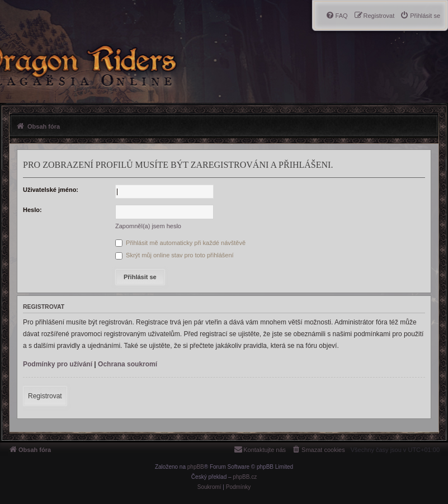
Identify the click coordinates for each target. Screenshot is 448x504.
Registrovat (45, 396)
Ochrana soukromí (128, 364)
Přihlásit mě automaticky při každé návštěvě (180, 243)
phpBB (196, 467)
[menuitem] (420, 16)
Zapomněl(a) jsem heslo (148, 226)
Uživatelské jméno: (51, 190)
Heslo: (32, 210)
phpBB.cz (245, 477)
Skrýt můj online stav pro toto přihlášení (175, 255)
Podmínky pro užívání (58, 364)
